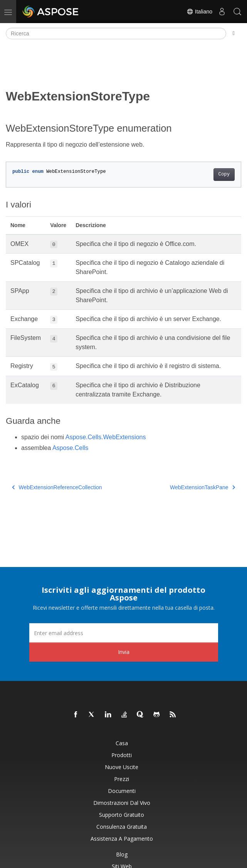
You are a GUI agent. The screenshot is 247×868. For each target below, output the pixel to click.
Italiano (199, 12)
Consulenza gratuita (122, 827)
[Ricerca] (116, 33)
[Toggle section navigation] (234, 33)
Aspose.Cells (70, 448)
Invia (124, 652)
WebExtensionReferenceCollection (57, 487)
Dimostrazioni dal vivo (122, 803)
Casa (122, 743)
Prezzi (122, 779)
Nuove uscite (122, 767)
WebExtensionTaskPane (202, 487)
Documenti (122, 791)
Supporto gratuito (122, 815)
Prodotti (122, 755)
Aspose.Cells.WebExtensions (106, 437)
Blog (122, 854)
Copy (224, 174)
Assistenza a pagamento (122, 839)
